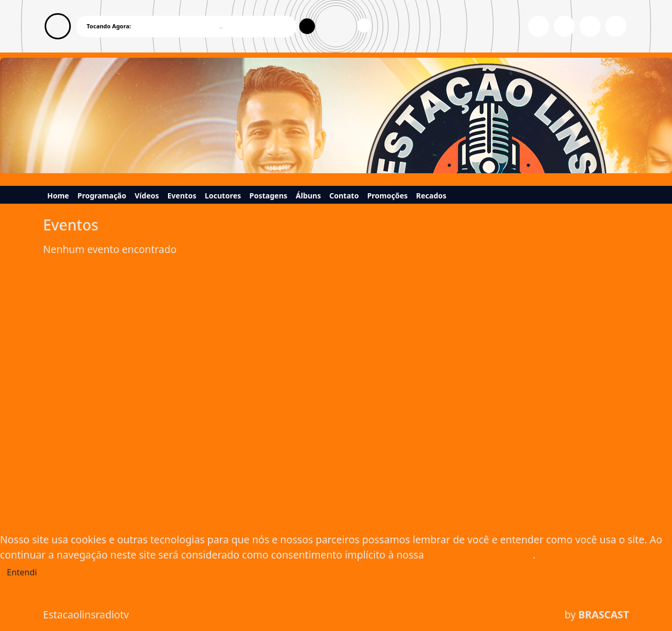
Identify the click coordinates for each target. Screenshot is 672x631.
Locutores (223, 196)
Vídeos (147, 196)
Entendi (22, 572)
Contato (344, 196)
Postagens (268, 196)
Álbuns (308, 196)
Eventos (182, 196)
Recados (432, 196)
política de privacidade (480, 555)
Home (58, 196)
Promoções (387, 196)
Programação (102, 196)
